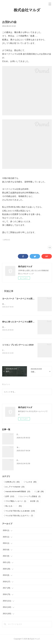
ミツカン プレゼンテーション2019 (18, 345)
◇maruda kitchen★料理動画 (17, 492)
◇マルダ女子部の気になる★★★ (19, 511)
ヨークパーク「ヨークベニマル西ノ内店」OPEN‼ (25, 299)
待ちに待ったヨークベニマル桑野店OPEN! (21, 322)
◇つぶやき (30, 482)
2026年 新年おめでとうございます (31, 435)
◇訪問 (9, 497)
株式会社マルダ (27, 10)
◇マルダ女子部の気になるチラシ (18, 516)
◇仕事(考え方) (12, 482)
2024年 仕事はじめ (25, 461)
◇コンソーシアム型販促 (29, 497)
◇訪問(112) (6, 240)
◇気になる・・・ (13, 507)
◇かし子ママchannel (14, 487)
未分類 (34, 502)
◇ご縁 (39, 492)
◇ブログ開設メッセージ (15, 502)
